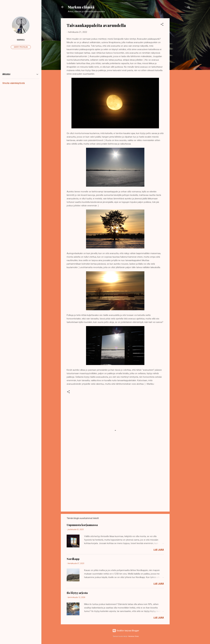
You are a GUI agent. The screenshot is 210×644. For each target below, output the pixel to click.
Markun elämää (81, 7)
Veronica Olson (133, 636)
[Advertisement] (181, 62)
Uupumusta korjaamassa (82, 525)
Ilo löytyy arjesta (77, 593)
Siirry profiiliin (21, 47)
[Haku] (189, 8)
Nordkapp (73, 559)
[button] (162, 25)
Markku (21, 40)
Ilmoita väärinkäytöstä (13, 83)
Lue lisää (159, 550)
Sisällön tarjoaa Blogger (126, 631)
